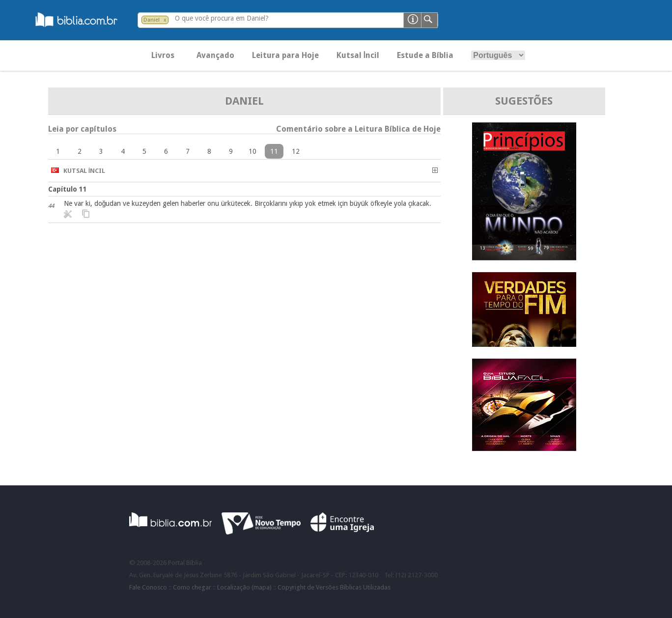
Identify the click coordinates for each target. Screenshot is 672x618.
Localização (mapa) (244, 587)
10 (252, 151)
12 (296, 151)
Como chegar (192, 587)
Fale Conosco (148, 587)
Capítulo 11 (68, 189)
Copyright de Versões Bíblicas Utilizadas (334, 587)
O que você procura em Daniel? (222, 18)
